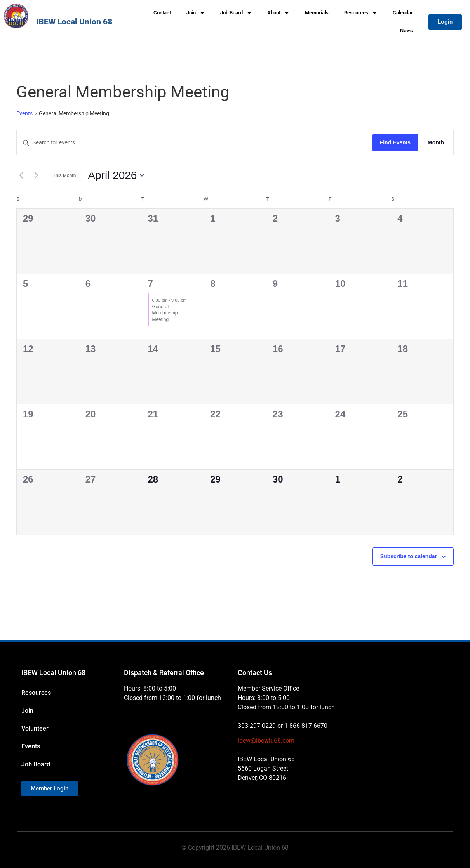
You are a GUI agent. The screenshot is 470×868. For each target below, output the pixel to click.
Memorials (317, 13)
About (278, 13)
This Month (64, 175)
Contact (162, 13)
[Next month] (36, 175)
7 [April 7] (150, 284)
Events (24, 113)
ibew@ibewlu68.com (266, 740)
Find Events (395, 142)
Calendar (403, 13)
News (406, 30)
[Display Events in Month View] (436, 143)
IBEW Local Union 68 (74, 22)
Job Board (236, 13)
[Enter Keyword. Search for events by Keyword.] (194, 143)
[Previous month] (21, 175)
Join (196, 13)
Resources (361, 13)
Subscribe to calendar (409, 556)
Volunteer (35, 728)
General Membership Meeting (165, 313)
